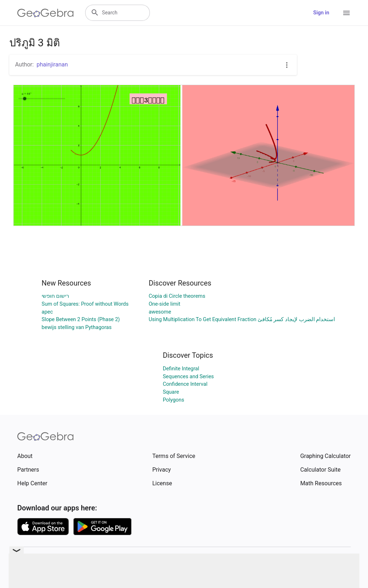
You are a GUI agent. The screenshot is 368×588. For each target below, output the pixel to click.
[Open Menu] (346, 13)
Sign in (321, 13)
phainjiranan (52, 64)
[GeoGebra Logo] (45, 13)
